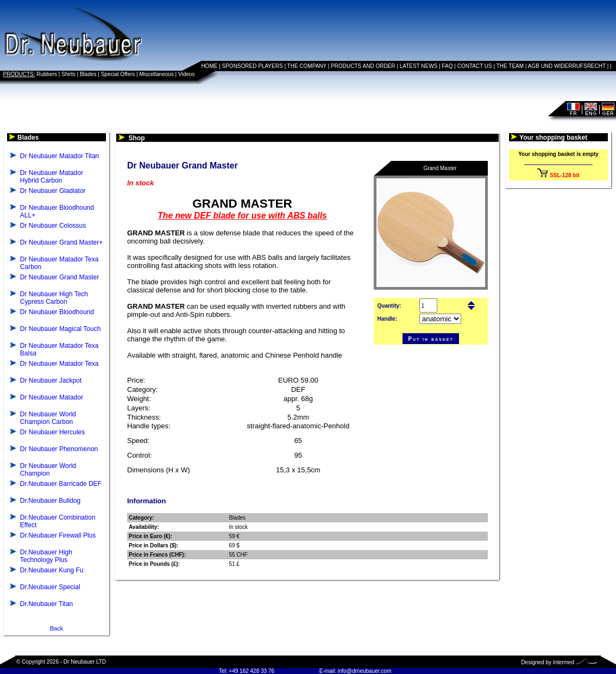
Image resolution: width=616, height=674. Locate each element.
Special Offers (118, 74)
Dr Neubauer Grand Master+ (61, 242)
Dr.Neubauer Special (50, 587)
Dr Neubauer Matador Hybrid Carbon (52, 177)
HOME (209, 66)
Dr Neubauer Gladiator (53, 191)
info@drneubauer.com (365, 671)
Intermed (564, 662)
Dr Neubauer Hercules (52, 432)
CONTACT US (475, 66)
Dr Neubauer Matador (52, 397)
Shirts (68, 74)
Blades (88, 74)
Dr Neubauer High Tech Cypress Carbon (54, 298)
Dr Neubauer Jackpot (51, 380)
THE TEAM (510, 66)
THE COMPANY (307, 66)
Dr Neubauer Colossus (53, 226)
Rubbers (47, 74)
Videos (186, 74)
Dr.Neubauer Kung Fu (52, 570)
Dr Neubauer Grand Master (59, 277)
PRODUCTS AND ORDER (363, 66)
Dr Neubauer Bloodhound (57, 312)
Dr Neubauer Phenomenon (59, 449)
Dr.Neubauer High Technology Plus (46, 556)
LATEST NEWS (419, 66)
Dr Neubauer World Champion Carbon (48, 418)
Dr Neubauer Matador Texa (59, 364)
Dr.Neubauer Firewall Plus (58, 535)
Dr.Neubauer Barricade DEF (61, 484)
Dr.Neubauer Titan (46, 604)
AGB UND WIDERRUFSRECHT (567, 66)
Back (56, 628)
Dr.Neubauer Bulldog (50, 501)
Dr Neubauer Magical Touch (61, 329)
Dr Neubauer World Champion (48, 470)
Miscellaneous (156, 74)
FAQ (448, 66)
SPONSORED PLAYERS (253, 66)
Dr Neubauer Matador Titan (59, 156)
